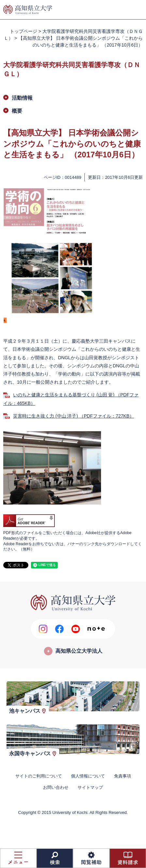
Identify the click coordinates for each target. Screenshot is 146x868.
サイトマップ (90, 787)
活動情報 (22, 98)
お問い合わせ (56, 787)
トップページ (23, 31)
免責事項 (123, 776)
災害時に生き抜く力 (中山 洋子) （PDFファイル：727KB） (73, 416)
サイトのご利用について (39, 776)
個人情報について (88, 776)
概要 (17, 111)
